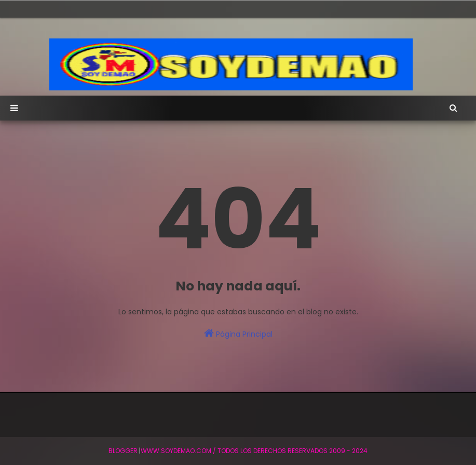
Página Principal (238, 334)
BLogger (123, 451)
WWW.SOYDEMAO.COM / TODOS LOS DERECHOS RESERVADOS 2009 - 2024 (254, 451)
